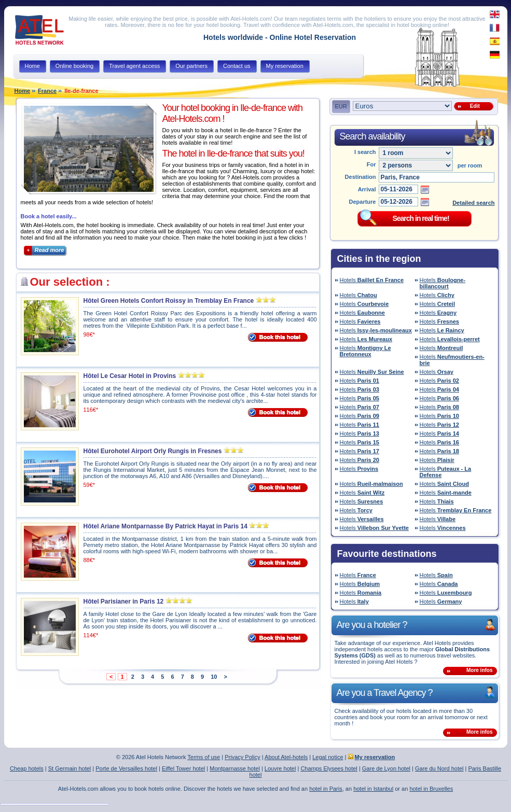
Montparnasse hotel (235, 768)
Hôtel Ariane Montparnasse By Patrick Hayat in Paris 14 (165, 526)
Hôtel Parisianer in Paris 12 (124, 601)
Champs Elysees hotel (329, 768)
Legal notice (328, 757)
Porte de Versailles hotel (126, 768)
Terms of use (204, 757)
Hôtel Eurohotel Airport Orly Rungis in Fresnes (153, 451)
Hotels (372, 280)
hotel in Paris (326, 789)
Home (23, 91)
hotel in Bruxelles (431, 789)
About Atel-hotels (286, 757)
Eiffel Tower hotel (183, 768)
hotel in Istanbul (373, 789)
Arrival (367, 189)
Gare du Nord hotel (439, 768)
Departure (363, 202)
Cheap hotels (27, 768)
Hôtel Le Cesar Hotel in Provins (130, 376)
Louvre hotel (280, 768)
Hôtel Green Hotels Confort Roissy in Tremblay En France (169, 301)
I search (365, 152)
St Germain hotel (70, 768)
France (47, 91)
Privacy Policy (242, 757)
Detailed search (473, 203)
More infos (480, 670)
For (371, 164)
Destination (361, 177)
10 (214, 677)
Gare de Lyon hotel (386, 768)
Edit (473, 106)
